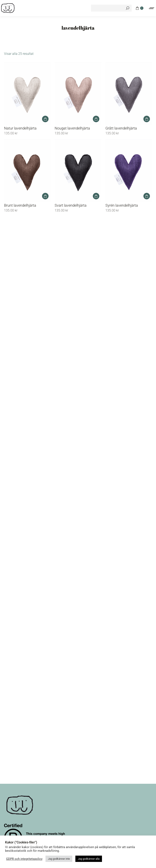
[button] (45, 119)
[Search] (111, 8)
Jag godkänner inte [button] (59, 859)
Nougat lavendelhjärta (72, 128)
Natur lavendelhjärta (20, 128)
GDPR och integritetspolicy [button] (24, 859)
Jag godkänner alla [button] (89, 859)
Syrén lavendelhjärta (122, 205)
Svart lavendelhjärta (71, 205)
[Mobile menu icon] (152, 8)
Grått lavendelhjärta (121, 128)
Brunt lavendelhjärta (20, 205)
